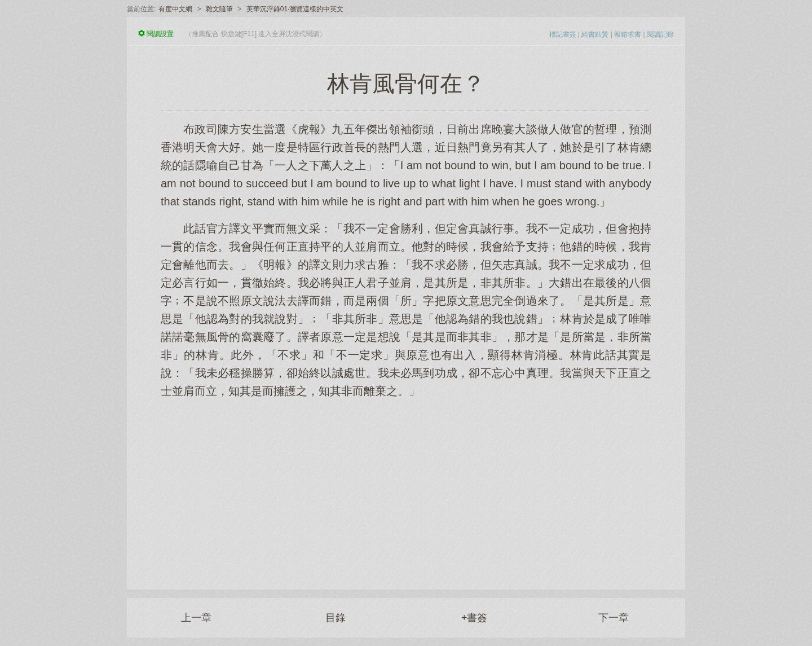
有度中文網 (175, 9)
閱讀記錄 (660, 34)
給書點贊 (595, 34)
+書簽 (475, 618)
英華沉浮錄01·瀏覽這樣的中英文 (295, 9)
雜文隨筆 (219, 9)
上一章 (196, 618)
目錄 (336, 618)
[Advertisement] (406, 488)
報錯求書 (628, 34)
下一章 (614, 618)
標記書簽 (563, 34)
